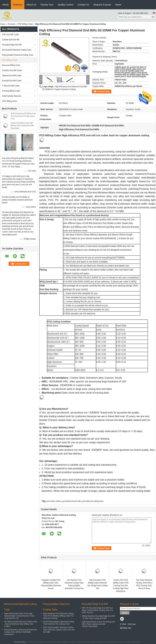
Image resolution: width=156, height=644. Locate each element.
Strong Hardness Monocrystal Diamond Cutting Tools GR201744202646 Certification (20, 632)
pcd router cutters (54, 501)
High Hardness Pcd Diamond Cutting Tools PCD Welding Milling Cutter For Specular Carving (58, 616)
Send (125, 613)
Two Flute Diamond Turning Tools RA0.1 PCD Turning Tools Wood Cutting (144, 584)
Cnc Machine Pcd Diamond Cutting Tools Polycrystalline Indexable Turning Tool (74, 584)
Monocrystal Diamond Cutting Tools (17, 50)
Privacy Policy (20, 642)
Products (18, 5)
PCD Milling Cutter (25, 24)
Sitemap (132, 624)
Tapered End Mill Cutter (12, 76)
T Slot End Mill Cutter (11, 86)
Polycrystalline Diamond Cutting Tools (18, 55)
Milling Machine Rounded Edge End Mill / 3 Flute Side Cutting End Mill (98, 617)
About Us (31, 5)
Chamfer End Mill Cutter (12, 70)
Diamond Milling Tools (11, 65)
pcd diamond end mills (72, 501)
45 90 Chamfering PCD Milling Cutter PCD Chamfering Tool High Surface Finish (24, 116)
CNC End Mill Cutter (10, 34)
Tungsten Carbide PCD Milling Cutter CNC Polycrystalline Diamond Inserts (51, 584)
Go (153, 17)
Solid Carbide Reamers (12, 96)
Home (6, 5)
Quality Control (65, 5)
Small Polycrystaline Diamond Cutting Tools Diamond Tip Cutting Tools (59, 623)
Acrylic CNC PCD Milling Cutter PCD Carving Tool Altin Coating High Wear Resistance (121, 586)
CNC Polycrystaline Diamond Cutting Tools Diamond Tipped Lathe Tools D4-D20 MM (59, 630)
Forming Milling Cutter (11, 91)
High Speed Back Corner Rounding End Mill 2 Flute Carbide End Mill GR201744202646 (98, 624)
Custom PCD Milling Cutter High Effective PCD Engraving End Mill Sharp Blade (22, 126)
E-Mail (123, 624)
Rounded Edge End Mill (12, 45)
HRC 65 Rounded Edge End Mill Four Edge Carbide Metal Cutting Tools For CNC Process (97, 610)
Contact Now (103, 91)
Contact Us (83, 5)
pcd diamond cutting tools (93, 501)
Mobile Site (125, 628)
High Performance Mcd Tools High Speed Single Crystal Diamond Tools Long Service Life (19, 616)
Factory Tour (47, 5)
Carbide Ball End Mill (11, 40)
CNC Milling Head (9, 101)
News (118, 5)
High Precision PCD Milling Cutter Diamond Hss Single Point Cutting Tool (97, 584)
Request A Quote (102, 5)
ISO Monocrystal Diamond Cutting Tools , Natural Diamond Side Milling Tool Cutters (21, 624)
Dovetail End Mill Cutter (12, 81)
